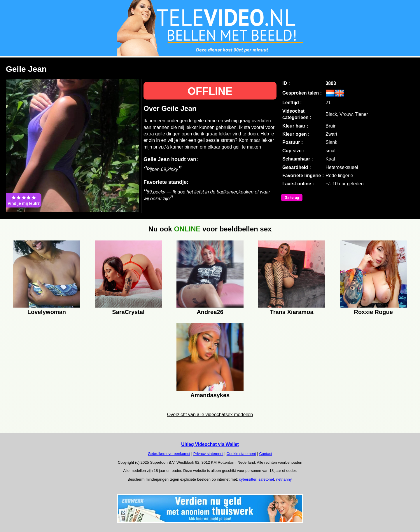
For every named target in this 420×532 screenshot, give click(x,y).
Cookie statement (241, 454)
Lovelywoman (47, 312)
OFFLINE (210, 91)
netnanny (284, 479)
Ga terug (292, 198)
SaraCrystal (128, 312)
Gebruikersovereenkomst (169, 454)
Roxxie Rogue (373, 312)
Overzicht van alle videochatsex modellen (210, 415)
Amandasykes (210, 395)
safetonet (266, 479)
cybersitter (247, 479)
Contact (266, 454)
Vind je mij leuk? (24, 200)
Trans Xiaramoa (292, 312)
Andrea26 (210, 312)
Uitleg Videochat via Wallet (210, 444)
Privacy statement (208, 454)
